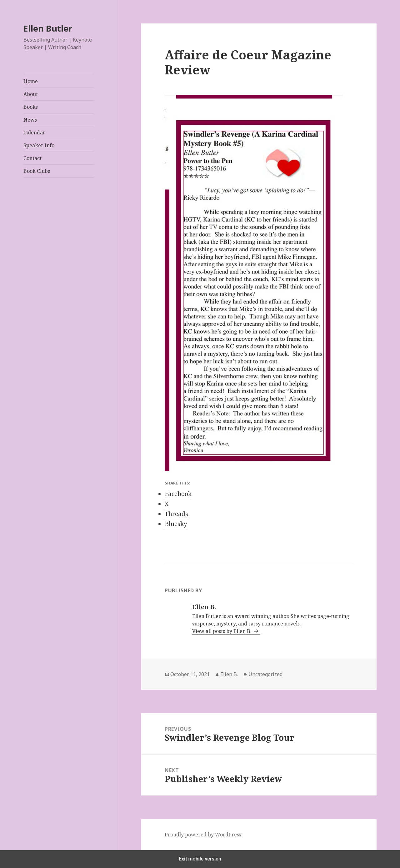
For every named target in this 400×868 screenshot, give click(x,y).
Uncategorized (265, 674)
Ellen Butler (48, 28)
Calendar (34, 133)
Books (31, 107)
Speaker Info (39, 145)
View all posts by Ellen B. (222, 631)
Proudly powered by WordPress (203, 835)
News (30, 120)
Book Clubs (37, 171)
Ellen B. (229, 674)
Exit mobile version (200, 859)
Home (31, 81)
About (31, 94)
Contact (32, 158)
